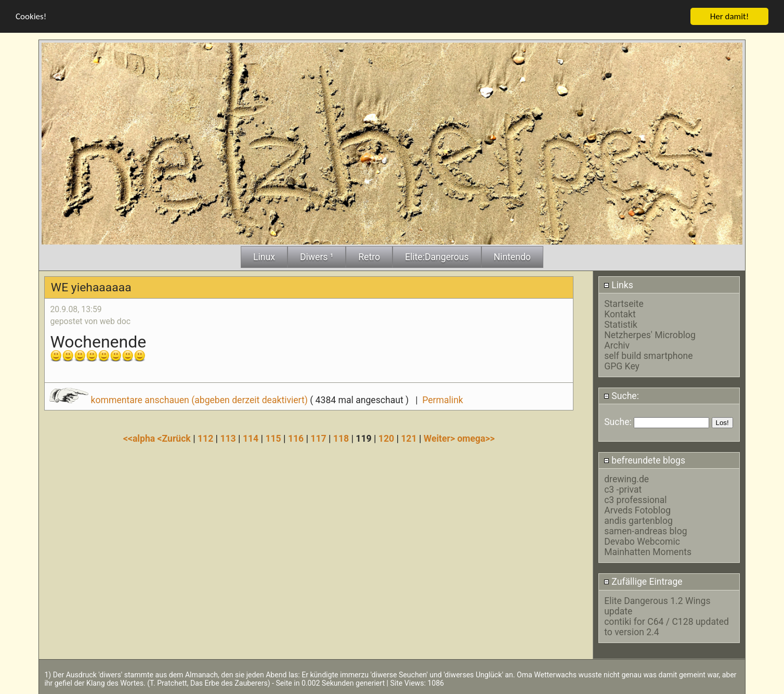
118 (341, 438)
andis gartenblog (638, 520)
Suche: (621, 395)
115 (273, 438)
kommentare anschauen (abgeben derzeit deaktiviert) (180, 400)
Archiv (617, 345)
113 (228, 438)
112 (205, 438)
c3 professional (635, 499)
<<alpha (140, 438)
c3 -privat (623, 489)
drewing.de (626, 479)
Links (618, 285)
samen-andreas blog (645, 531)
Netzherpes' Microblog (650, 335)
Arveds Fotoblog (637, 510)
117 (318, 438)
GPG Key (622, 366)
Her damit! (730, 16)
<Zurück (175, 438)
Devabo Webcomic (642, 541)
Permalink (442, 400)
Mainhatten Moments (648, 551)
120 (386, 438)
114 (251, 438)
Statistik (621, 324)
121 (409, 438)
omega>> (476, 438)
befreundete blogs (644, 460)
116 (296, 438)
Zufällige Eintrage (643, 582)
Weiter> (441, 438)
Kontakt (620, 314)
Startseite (624, 303)
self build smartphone (648, 355)
